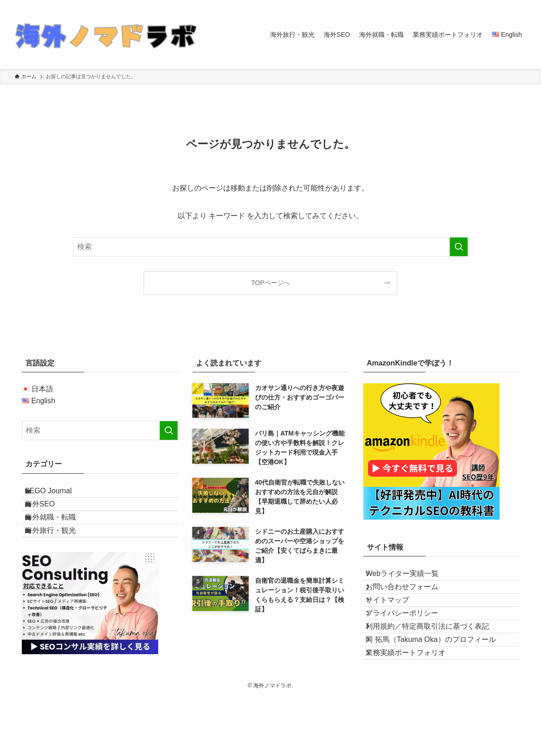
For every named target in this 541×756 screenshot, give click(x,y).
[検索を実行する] (459, 247)
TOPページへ (270, 283)
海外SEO (50, 516)
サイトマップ (396, 621)
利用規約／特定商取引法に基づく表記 (436, 664)
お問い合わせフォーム (411, 599)
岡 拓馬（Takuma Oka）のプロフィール (439, 685)
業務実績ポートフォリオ (414, 707)
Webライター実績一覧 (411, 578)
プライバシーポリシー (411, 642)
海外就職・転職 (60, 538)
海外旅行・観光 (60, 559)
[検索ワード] (270, 247)
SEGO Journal (58, 495)
